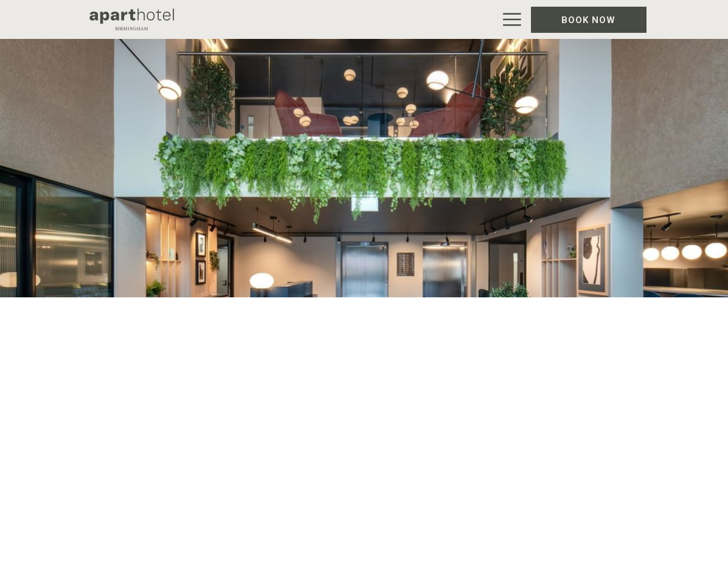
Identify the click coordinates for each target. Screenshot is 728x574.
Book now (588, 20)
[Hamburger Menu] (508, 19)
